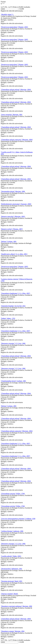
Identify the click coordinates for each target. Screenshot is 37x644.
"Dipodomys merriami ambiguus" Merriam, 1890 (16, 606)
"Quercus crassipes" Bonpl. (9, 594)
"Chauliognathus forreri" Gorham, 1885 (13, 381)
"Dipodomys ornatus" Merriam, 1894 (13, 631)
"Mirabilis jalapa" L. (7, 14)
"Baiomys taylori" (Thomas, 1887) (12, 229)
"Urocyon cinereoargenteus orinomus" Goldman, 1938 (18, 519)
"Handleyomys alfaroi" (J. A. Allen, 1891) (14, 254)
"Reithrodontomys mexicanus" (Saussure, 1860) (16, 204)
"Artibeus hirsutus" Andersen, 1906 (12, 531)
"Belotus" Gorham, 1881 (9, 241)
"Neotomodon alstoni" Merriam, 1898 (13, 191)
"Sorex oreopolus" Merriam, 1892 (11, 115)
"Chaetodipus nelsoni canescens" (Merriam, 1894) (17, 140)
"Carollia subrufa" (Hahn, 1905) (11, 556)
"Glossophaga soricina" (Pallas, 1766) (13, 494)
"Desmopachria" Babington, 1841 (11, 569)
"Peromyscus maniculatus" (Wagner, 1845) (14, 27)
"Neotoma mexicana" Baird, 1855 (11, 581)
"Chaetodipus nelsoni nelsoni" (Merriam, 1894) (16, 90)
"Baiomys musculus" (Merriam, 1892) (13, 216)
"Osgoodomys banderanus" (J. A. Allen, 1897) (15, 293)
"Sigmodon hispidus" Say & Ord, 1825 (13, 306)
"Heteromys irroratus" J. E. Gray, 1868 (13, 343)
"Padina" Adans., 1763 (8, 318)
